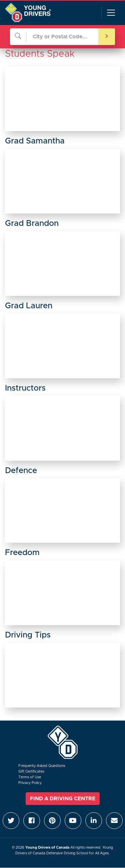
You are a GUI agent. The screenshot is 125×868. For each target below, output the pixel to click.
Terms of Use (30, 777)
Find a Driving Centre (63, 799)
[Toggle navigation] (111, 13)
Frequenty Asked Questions (42, 766)
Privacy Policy (30, 783)
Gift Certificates (31, 771)
